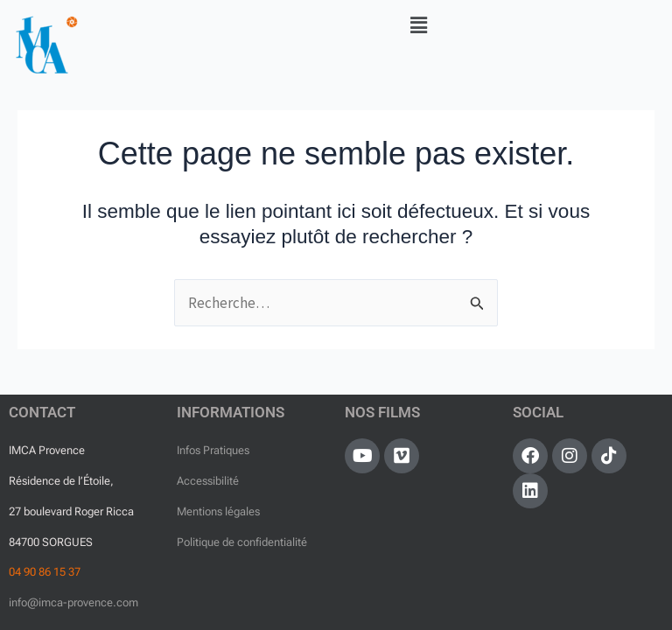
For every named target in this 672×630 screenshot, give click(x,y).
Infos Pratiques (213, 450)
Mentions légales (218, 511)
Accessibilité (208, 481)
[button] (419, 25)
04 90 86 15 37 (45, 572)
